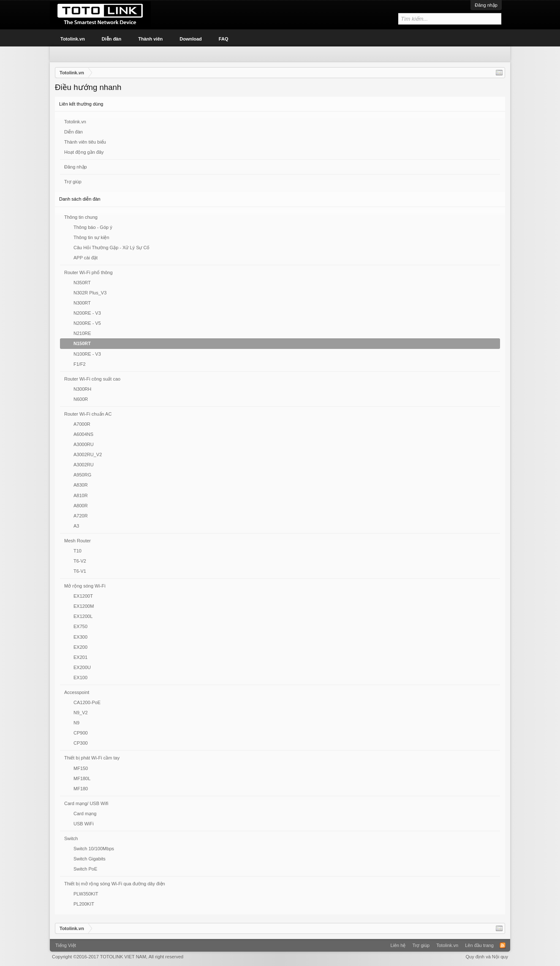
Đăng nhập (486, 5)
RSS (503, 945)
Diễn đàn (73, 132)
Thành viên (150, 39)
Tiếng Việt (66, 945)
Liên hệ (398, 945)
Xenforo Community (280, 942)
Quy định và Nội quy (487, 957)
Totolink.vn (75, 122)
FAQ (224, 39)
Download (191, 39)
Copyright (118, 957)
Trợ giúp (73, 182)
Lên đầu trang (479, 945)
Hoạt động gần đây (84, 152)
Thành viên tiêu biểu (85, 142)
